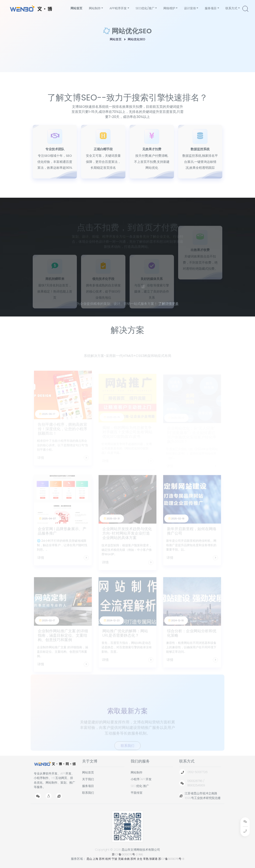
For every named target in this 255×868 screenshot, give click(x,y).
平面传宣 (137, 793)
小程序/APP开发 (141, 779)
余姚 (127, 859)
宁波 (115, 859)
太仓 (140, 859)
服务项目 (210, 8)
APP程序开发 (118, 8)
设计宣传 (190, 8)
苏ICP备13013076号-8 (171, 859)
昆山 (90, 859)
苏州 (102, 859)
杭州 (109, 859)
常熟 (146, 859)
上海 (96, 859)
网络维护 (169, 8)
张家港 (154, 859)
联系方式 (231, 8)
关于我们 (88, 779)
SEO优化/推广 (145, 8)
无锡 (121, 859)
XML (141, 854)
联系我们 (88, 793)
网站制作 (95, 8)
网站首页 (77, 8)
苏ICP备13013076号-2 (125, 854)
